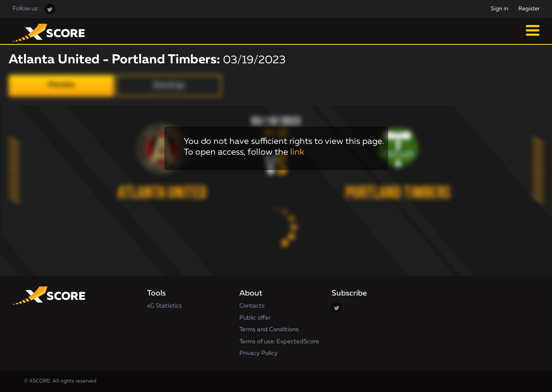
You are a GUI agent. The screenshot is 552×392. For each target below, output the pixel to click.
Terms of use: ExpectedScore (279, 342)
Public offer (255, 318)
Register (529, 9)
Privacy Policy (259, 353)
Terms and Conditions (269, 330)
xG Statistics (165, 306)
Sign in (500, 9)
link (297, 152)
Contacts (252, 306)
